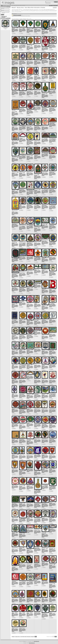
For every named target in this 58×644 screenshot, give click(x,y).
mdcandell (14, 567)
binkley (24, 28)
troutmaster (46, 485)
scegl (13, 394)
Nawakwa (23, 226)
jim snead (46, 139)
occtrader (21, 138)
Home (2, 6)
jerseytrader (47, 47)
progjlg (13, 127)
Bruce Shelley (22, 394)
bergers (43, 270)
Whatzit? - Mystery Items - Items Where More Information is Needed (15, 30)
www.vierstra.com (32, 643)
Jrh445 (36, 91)
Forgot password (4, 16)
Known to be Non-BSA (17, 15)
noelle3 (51, 613)
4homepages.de (36, 641)
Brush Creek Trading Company (29, 76)
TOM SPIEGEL (52, 123)
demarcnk (36, 155)
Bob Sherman (24, 45)
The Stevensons (52, 548)
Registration (3, 17)
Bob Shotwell (22, 598)
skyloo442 (24, 243)
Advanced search (48, 3)
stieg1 (20, 205)
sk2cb (38, 205)
